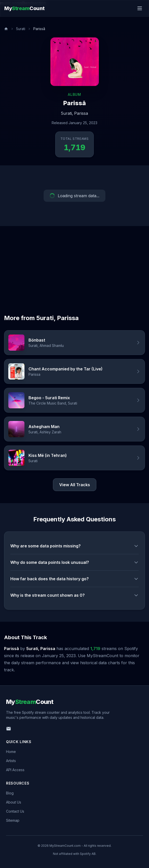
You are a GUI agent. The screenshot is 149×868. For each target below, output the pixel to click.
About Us (14, 802)
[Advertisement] (74, 264)
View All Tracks (75, 485)
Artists (11, 761)
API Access (15, 770)
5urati (21, 29)
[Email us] (9, 729)
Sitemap (13, 820)
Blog (10, 793)
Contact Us (15, 811)
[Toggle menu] (140, 8)
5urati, (67, 113)
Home (11, 752)
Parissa (81, 113)
